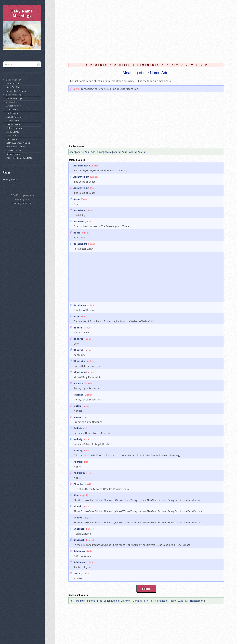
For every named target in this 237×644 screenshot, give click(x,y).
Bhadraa (78, 339)
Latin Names (12, 139)
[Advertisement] (146, 31)
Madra (77, 406)
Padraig (78, 439)
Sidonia (91, 601)
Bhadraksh (80, 361)
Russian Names (13, 150)
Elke (100, 601)
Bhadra (78, 328)
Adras (77, 199)
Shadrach (79, 529)
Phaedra (78, 484)
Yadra (77, 573)
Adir (87, 152)
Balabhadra (80, 244)
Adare (80, 152)
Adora (132, 152)
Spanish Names (13, 154)
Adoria (141, 152)
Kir (187, 601)
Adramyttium (81, 177)
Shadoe (78, 517)
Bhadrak (78, 350)
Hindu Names (12, 132)
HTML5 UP (27, 203)
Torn (145, 601)
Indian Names (13, 135)
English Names (13, 117)
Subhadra (79, 551)
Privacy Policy (10, 179)
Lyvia (180, 601)
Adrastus (79, 221)
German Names (13, 124)
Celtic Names (12, 113)
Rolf (72, 601)
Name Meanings (14, 98)
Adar (72, 152)
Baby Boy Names (14, 87)
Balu (76, 316)
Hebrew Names (14, 128)
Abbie (116, 601)
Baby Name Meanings (22, 13)
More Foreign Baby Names (19, 158)
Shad (76, 495)
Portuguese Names (15, 147)
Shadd (77, 506)
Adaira (108, 152)
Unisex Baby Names (16, 91)
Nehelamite (197, 601)
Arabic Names (13, 109)
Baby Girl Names (14, 83)
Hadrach (78, 383)
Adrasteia (79, 210)
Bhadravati (80, 372)
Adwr (100, 152)
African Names (13, 106)
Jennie (137, 601)
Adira (125, 152)
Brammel (126, 601)
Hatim (172, 601)
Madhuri (81, 601)
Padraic (78, 428)
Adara (117, 152)
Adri (93, 152)
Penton (163, 601)
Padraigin (79, 473)
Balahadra (80, 305)
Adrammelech (82, 165)
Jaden (107, 601)
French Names (13, 121)
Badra (77, 233)
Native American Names (18, 143)
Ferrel (153, 601)
